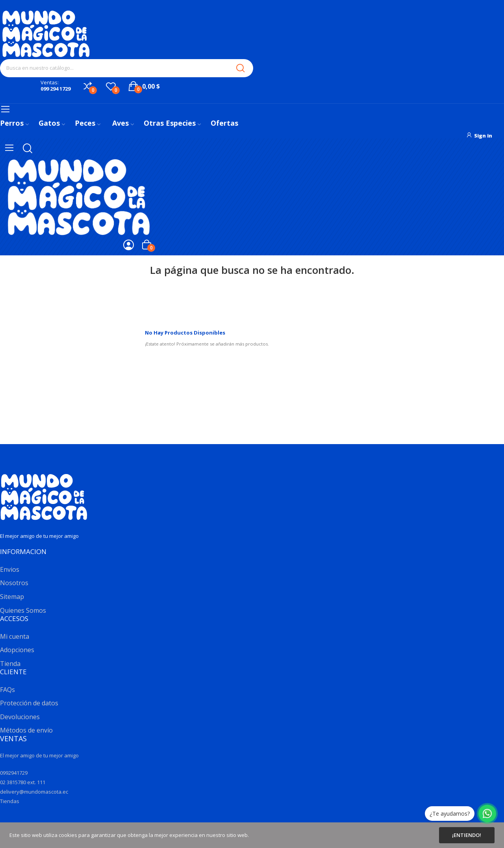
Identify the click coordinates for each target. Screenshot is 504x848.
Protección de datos (29, 703)
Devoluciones (20, 717)
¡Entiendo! (467, 835)
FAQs (7, 690)
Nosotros (14, 583)
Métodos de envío (26, 730)
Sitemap (12, 597)
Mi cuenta (15, 636)
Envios (10, 569)
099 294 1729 (56, 89)
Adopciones (17, 650)
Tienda (10, 664)
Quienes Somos (23, 610)
